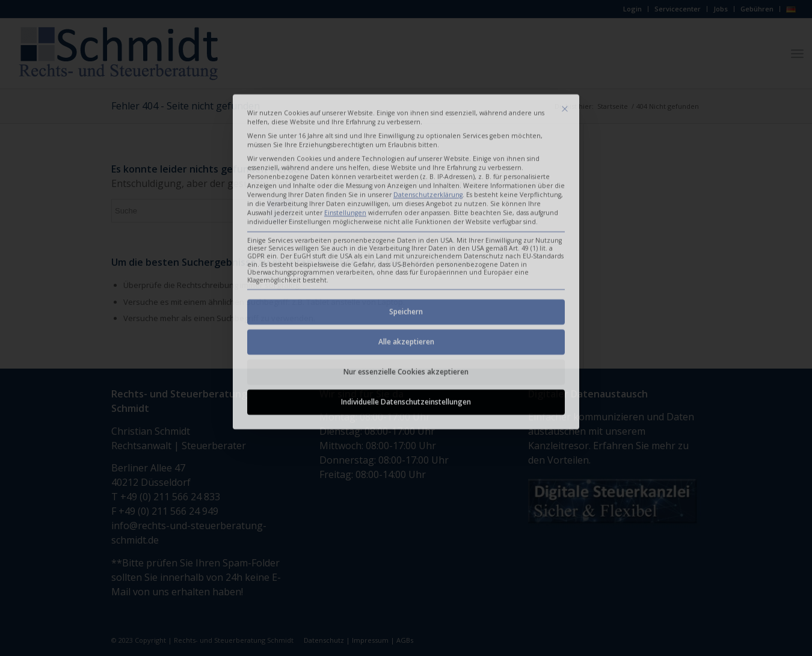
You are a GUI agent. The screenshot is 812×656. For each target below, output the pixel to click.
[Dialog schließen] (565, 23)
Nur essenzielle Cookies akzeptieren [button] (406, 286)
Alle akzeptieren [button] (406, 256)
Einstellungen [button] (345, 127)
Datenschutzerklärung (428, 109)
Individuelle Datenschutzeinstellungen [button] (406, 316)
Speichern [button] (406, 226)
